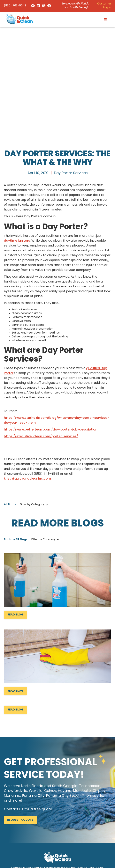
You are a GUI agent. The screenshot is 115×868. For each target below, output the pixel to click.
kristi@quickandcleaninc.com (27, 364)
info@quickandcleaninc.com (23, 794)
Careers (9, 835)
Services (10, 822)
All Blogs (10, 390)
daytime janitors (17, 126)
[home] (18, 19)
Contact (65, 822)
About (63, 816)
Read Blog (15, 500)
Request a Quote (20, 705)
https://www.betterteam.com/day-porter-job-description (51, 315)
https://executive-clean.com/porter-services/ (41, 322)
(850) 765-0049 (15, 6)
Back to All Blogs (16, 425)
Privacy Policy (87, 858)
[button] (105, 19)
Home (8, 816)
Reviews (9, 829)
